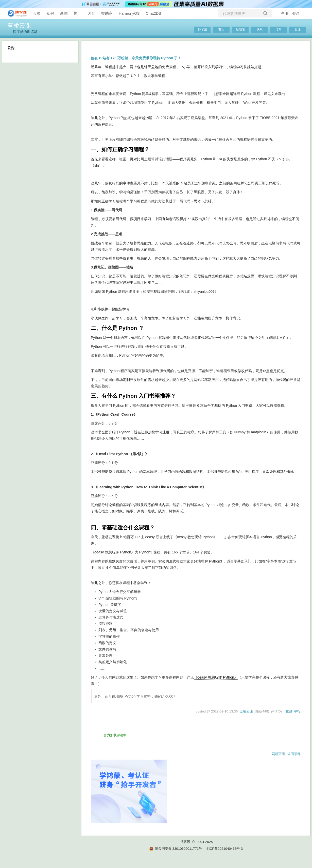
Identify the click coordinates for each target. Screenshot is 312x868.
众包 (50, 13)
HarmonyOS (129, 13)
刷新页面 (278, 754)
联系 (259, 29)
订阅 (279, 29)
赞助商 (107, 13)
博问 (78, 13)
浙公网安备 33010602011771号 (176, 849)
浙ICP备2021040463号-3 (224, 849)
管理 (298, 29)
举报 (297, 711)
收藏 (289, 711)
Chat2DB (154, 13)
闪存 (91, 13)
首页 (221, 29)
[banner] (15, 13)
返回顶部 (294, 754)
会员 (37, 13)
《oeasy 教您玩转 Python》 (216, 677)
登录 (296, 13)
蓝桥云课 (19, 26)
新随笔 (240, 29)
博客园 (202, 29)
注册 (284, 13)
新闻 (64, 13)
